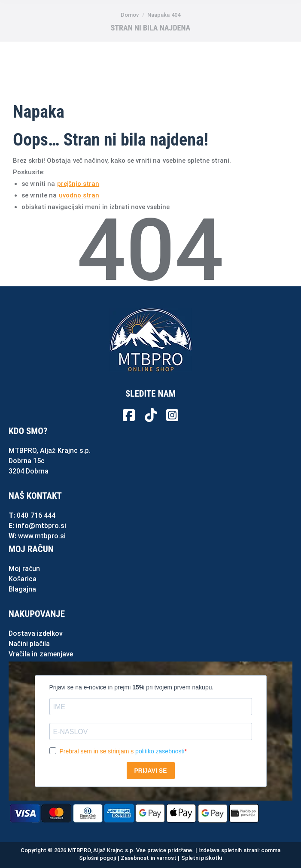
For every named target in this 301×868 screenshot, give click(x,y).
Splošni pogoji (97, 858)
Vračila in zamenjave (41, 654)
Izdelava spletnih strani (228, 850)
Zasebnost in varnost (148, 858)
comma (271, 850)
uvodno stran (79, 195)
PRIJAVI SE (151, 771)
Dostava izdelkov (36, 633)
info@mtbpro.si (41, 526)
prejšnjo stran (78, 184)
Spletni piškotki (202, 858)
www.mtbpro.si (42, 536)
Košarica (23, 579)
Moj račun (24, 569)
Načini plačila (29, 644)
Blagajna (22, 589)
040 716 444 (36, 515)
